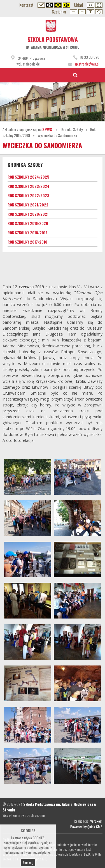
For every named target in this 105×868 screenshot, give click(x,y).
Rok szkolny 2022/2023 (28, 195)
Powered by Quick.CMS (86, 827)
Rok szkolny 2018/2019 (27, 233)
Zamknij (28, 863)
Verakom (96, 821)
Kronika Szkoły (72, 129)
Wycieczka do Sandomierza (57, 135)
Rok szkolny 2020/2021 (28, 214)
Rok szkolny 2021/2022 (28, 205)
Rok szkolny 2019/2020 (28, 223)
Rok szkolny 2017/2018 (27, 242)
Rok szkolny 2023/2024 (28, 186)
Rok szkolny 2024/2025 (28, 177)
